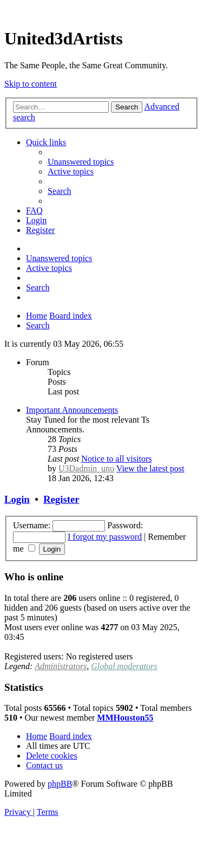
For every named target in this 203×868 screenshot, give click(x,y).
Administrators (61, 666)
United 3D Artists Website (101, 11)
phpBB (60, 784)
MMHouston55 (125, 718)
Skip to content (31, 84)
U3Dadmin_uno (86, 468)
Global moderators (124, 666)
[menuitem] (81, 162)
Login (17, 499)
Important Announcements (72, 410)
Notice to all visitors (116, 459)
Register (61, 499)
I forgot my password (105, 537)
